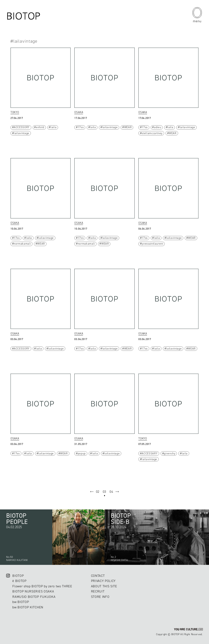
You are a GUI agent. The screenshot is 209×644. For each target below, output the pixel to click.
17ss (81, 127)
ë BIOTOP (19, 581)
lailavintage (22, 133)
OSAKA (79, 112)
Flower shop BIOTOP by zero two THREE (42, 586)
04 (111, 492)
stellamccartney (152, 133)
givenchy (170, 453)
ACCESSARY (150, 453)
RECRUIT (98, 591)
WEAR (128, 127)
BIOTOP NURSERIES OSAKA (33, 591)
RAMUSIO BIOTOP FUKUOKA (34, 597)
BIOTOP (18, 576)
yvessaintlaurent (152, 244)
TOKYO (15, 112)
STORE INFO (100, 597)
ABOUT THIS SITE (104, 586)
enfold (40, 127)
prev (92, 492)
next (117, 492)
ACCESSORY (22, 127)
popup (82, 453)
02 (98, 492)
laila (54, 127)
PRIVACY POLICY (103, 581)
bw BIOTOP (21, 602)
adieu (158, 127)
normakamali (22, 244)
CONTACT (98, 576)
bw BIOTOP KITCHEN (28, 607)
